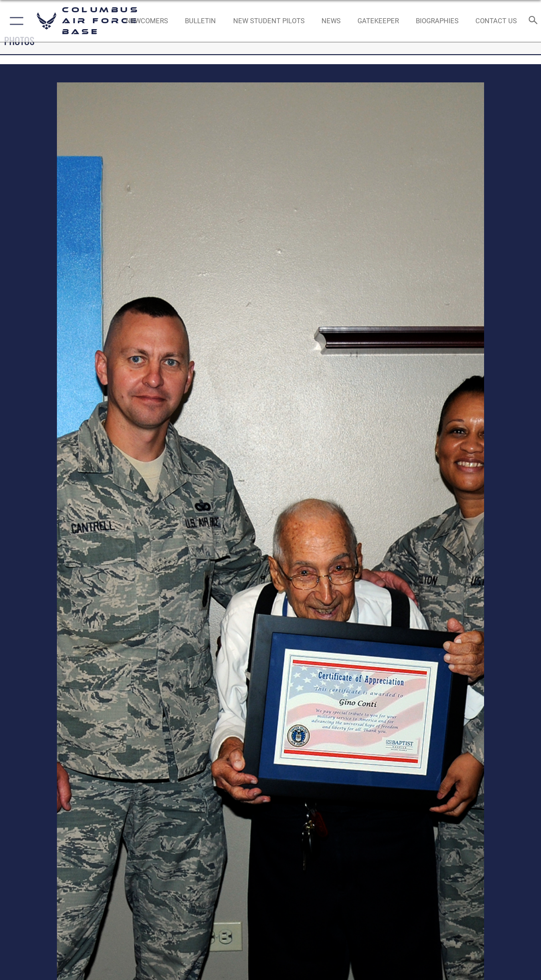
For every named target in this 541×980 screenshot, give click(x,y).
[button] (15, 21)
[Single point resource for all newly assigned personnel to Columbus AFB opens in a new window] (147, 21)
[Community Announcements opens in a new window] (201, 21)
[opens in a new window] (378, 21)
